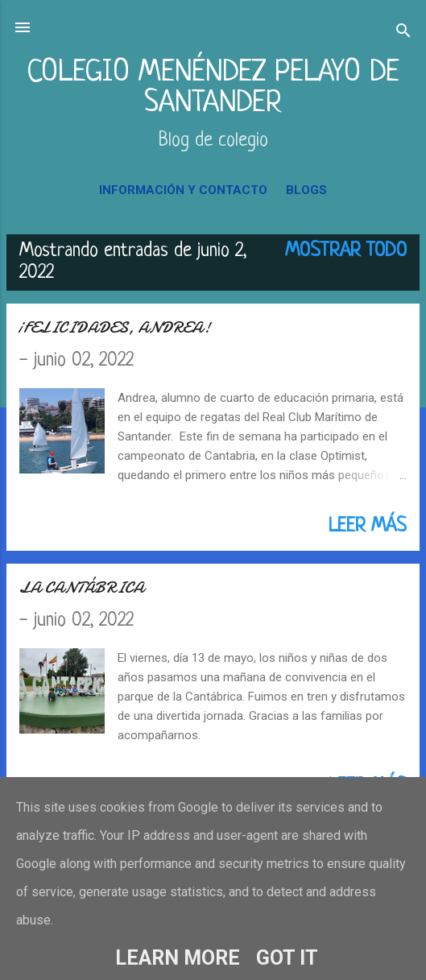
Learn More (178, 958)
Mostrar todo (346, 251)
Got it (287, 958)
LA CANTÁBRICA (82, 587)
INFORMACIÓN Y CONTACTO (183, 190)
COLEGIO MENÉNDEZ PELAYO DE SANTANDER (213, 88)
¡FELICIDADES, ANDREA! (115, 327)
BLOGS (306, 190)
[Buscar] (403, 33)
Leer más (368, 527)
